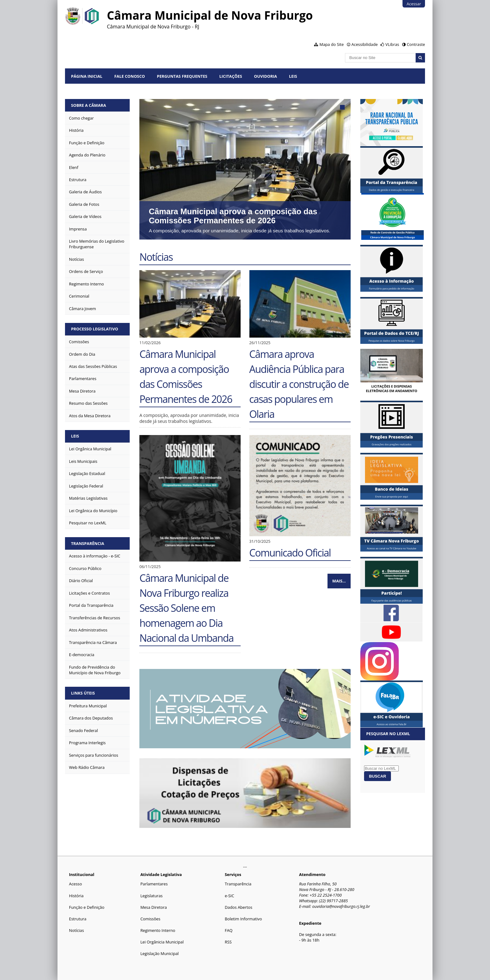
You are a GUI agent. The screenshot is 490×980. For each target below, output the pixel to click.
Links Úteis (83, 693)
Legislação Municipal (160, 953)
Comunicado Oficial (290, 553)
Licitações (231, 76)
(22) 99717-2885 (333, 901)
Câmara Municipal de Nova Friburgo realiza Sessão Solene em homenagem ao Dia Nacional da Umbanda (186, 608)
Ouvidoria (266, 76)
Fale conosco (130, 76)
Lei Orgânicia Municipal (162, 942)
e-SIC (229, 896)
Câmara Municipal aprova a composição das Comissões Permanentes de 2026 (233, 216)
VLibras (392, 44)
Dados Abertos (238, 907)
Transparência (87, 543)
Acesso (75, 884)
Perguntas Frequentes (182, 76)
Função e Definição (87, 907)
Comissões (150, 919)
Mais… (339, 581)
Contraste (416, 44)
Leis (293, 76)
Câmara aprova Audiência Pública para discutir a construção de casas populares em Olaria (299, 384)
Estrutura (78, 919)
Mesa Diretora (154, 907)
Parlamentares (154, 884)
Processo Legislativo (95, 329)
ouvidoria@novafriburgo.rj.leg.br (341, 906)
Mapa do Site (332, 44)
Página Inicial (87, 76)
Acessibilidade (364, 44)
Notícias (77, 930)
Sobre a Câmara (88, 105)
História (76, 896)
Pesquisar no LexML (388, 734)
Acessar (414, 4)
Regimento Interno (158, 930)
